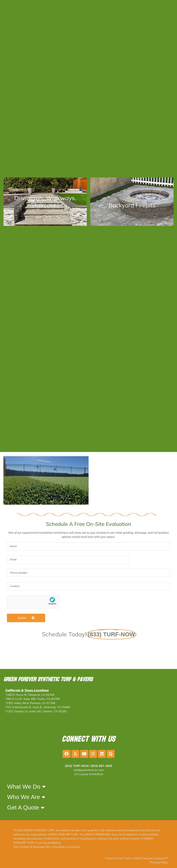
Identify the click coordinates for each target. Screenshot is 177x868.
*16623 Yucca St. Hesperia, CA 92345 (30, 695)
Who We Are (26, 797)
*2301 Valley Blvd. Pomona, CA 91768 (30, 703)
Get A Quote (26, 808)
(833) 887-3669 (102, 766)
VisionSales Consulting (66, 847)
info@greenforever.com (88, 770)
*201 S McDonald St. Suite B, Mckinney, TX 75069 (38, 707)
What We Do (26, 787)
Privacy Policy (159, 862)
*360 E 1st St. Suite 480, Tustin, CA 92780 (32, 699)
